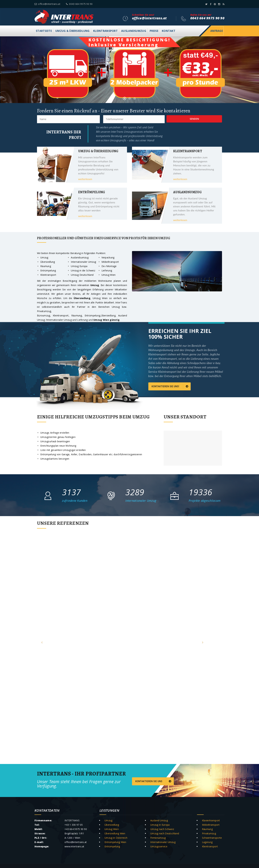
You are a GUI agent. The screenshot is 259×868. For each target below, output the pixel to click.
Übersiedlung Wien (115, 833)
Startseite (44, 31)
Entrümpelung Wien (115, 842)
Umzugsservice (159, 846)
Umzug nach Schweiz (162, 829)
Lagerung (207, 842)
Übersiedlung (108, 315)
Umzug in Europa (160, 825)
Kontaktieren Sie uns (153, 781)
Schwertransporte (212, 838)
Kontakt (169, 31)
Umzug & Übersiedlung (72, 31)
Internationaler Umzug (163, 842)
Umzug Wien (101, 298)
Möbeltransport (211, 825)
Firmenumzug (158, 838)
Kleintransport (105, 31)
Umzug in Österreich (116, 838)
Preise (154, 31)
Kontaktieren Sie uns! (170, 386)
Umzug (116, 307)
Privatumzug (209, 833)
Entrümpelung (92, 315)
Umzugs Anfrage (50, 433)
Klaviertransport (211, 820)
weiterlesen (85, 179)
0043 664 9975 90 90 (79, 4)
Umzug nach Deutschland (165, 833)
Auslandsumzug (134, 31)
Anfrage (217, 31)
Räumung (77, 315)
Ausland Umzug (159, 820)
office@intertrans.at (47, 4)
